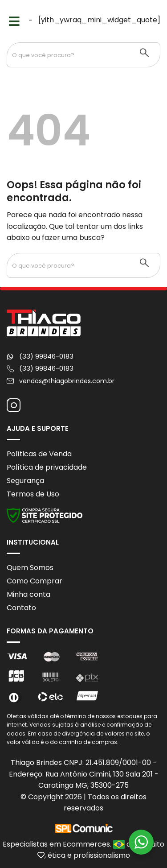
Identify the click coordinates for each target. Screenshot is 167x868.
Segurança (25, 481)
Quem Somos (30, 568)
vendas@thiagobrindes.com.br (67, 381)
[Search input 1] (68, 55)
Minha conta (29, 594)
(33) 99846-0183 (46, 356)
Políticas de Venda (39, 454)
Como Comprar (35, 581)
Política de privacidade (47, 467)
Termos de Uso (33, 494)
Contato (21, 608)
